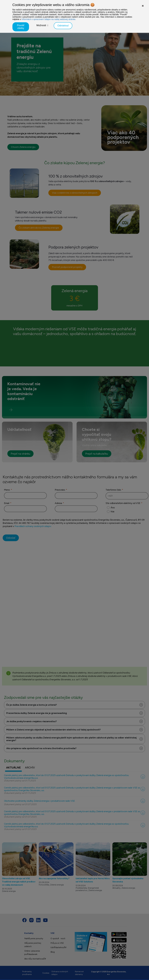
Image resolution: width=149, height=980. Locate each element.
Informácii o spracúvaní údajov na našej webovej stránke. (49, 19)
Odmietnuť (63, 26)
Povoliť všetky (21, 27)
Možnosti (41, 25)
